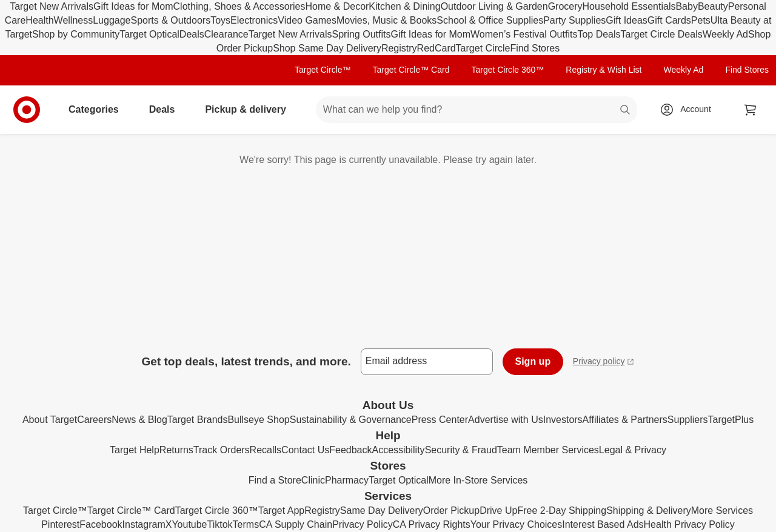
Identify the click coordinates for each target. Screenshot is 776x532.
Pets (701, 20)
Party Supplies (574, 20)
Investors (563, 420)
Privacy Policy (363, 524)
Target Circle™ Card (411, 70)
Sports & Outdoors (171, 20)
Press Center (440, 420)
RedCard (436, 48)
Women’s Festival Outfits (524, 34)
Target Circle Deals (662, 34)
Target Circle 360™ (507, 70)
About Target (50, 420)
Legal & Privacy (633, 450)
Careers (94, 420)
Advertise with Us (506, 420)
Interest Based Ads (603, 524)
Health (39, 20)
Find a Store (275, 480)
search (626, 111)
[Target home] (27, 110)
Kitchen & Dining (404, 6)
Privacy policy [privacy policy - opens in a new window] (604, 363)
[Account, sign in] (690, 110)
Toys (220, 20)
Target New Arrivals (52, 6)
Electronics (254, 20)
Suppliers (688, 420)
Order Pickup (451, 510)
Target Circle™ (323, 70)
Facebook (101, 524)
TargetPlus (731, 420)
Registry (399, 48)
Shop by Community (76, 34)
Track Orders (222, 450)
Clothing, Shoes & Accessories (239, 6)
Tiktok (220, 524)
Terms (246, 524)
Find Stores (535, 48)
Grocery (565, 6)
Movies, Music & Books (386, 20)
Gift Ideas (626, 20)
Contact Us (305, 450)
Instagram (144, 524)
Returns (176, 450)
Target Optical (149, 34)
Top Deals (599, 34)
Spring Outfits (362, 34)
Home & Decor (337, 6)
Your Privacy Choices (516, 524)
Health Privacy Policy (689, 524)
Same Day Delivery (382, 510)
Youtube (189, 524)
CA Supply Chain (296, 524)
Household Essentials (629, 6)
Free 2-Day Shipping (562, 510)
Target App (282, 510)
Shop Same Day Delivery (327, 48)
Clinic (313, 480)
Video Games (307, 20)
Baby (686, 6)
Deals (192, 34)
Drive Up (498, 510)
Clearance (226, 34)
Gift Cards (669, 20)
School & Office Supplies (490, 20)
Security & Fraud (461, 450)
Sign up (533, 361)
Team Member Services (548, 450)
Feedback (350, 450)
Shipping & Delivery (649, 510)
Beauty (713, 6)
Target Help (135, 450)
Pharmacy (347, 480)
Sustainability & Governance (351, 420)
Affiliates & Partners (625, 420)
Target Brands (198, 420)
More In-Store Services (478, 480)
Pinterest (60, 524)
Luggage (112, 20)
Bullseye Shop (258, 420)
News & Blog (139, 420)
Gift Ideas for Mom (133, 6)
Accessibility (398, 450)
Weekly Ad (725, 34)
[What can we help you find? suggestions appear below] (477, 110)
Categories (99, 109)
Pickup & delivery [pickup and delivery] (250, 109)
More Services (722, 510)
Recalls (266, 450)
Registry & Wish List (604, 70)
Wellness (74, 20)
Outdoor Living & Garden (494, 6)
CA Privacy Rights (432, 524)
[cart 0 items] (751, 110)
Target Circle (483, 48)
